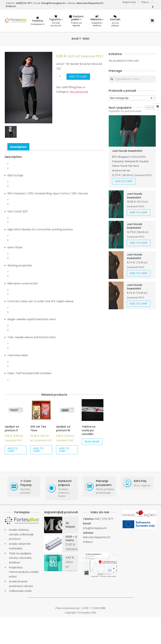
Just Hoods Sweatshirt (127, 151)
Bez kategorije (79, 92)
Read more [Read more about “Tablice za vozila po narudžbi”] (92, 442)
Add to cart (78, 77)
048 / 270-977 (104, 519)
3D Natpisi (70, 525)
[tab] (18, 147)
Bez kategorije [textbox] (131, 98)
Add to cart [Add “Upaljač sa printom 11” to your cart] (13, 450)
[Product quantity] (61, 76)
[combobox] (132, 98)
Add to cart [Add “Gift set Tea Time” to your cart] (38, 450)
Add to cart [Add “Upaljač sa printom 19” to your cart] (64, 450)
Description (18, 147)
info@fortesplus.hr (95, 528)
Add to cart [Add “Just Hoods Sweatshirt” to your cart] (124, 181)
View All (150, 107)
